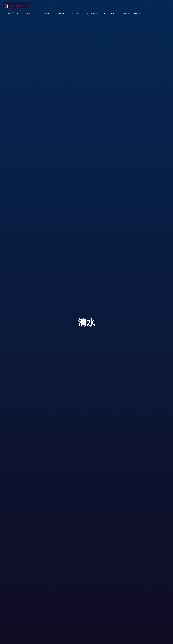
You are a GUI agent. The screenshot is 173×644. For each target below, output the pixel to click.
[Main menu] (167, 5)
